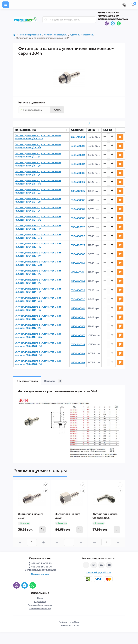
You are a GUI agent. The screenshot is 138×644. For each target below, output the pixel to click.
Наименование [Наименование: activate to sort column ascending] (25, 130)
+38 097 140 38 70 (108, 13)
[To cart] (42, 530)
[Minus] (20, 542)
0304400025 (78, 227)
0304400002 (78, 146)
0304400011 (78, 272)
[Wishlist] (46, 485)
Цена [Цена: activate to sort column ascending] (91, 130)
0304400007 (78, 209)
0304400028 (78, 290)
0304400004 (78, 164)
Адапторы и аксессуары (82, 35)
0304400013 (78, 326)
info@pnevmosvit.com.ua (113, 19)
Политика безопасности (40, 605)
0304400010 (78, 263)
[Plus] (44, 542)
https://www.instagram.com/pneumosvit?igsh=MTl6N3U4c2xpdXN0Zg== (94, 565)
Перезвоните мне (40, 574)
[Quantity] (32, 542)
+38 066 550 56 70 (108, 16)
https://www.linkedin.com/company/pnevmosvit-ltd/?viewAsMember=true (101, 565)
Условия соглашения (40, 609)
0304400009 (78, 254)
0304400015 (78, 191)
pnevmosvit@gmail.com (98, 572)
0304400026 (78, 236)
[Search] (46, 20)
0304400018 (78, 353)
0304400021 (78, 308)
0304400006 (78, 200)
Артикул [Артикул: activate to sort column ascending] (77, 130)
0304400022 (78, 344)
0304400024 (78, 182)
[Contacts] (124, 5)
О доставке (40, 602)
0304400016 (78, 281)
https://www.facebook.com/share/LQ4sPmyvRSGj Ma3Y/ (86, 565)
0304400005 (78, 173)
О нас (40, 598)
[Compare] (46, 491)
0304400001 (78, 137)
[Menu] (6, 5)
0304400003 (78, 155)
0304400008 (78, 218)
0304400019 (78, 363)
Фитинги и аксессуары (56, 35)
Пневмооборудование (30, 35)
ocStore (75, 622)
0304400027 (78, 245)
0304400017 (78, 335)
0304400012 (78, 317)
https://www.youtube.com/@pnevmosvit (109, 565)
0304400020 (78, 299)
